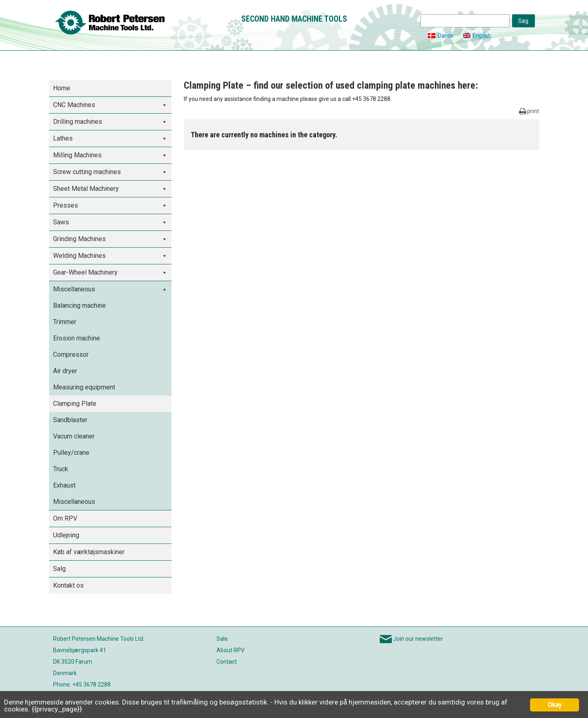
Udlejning (66, 535)
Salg (59, 569)
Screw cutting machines (87, 172)
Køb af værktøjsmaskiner (89, 552)
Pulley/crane (71, 453)
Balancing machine (79, 305)
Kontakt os (68, 585)
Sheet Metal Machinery (86, 189)
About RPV (231, 650)
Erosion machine (77, 338)
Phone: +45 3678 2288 (82, 684)
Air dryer (65, 371)
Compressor (71, 355)
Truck (61, 469)
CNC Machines (74, 105)
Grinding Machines (79, 239)
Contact (227, 662)
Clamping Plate (75, 404)
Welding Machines (79, 256)
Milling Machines (77, 155)
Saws (61, 222)
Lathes (63, 138)
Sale (222, 639)
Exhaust (64, 485)
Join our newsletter (418, 639)
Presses (66, 205)
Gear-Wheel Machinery (85, 272)
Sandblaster (70, 420)
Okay (555, 705)
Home (62, 88)
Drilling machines (78, 122)
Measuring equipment (84, 387)
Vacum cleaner (74, 436)
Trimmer (65, 322)
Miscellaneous (74, 289)
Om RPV (65, 518)
